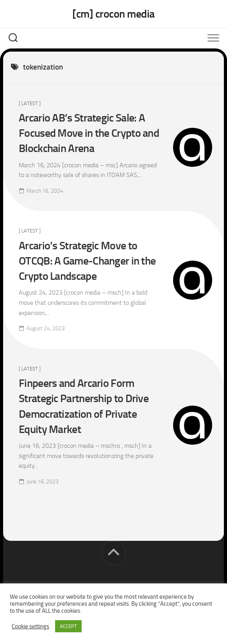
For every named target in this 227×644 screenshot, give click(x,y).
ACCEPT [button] (68, 626)
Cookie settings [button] (30, 626)
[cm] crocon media (113, 14)
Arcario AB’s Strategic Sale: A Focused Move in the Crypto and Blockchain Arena (89, 133)
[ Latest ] (30, 103)
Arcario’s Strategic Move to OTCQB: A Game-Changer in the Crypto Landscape (87, 261)
